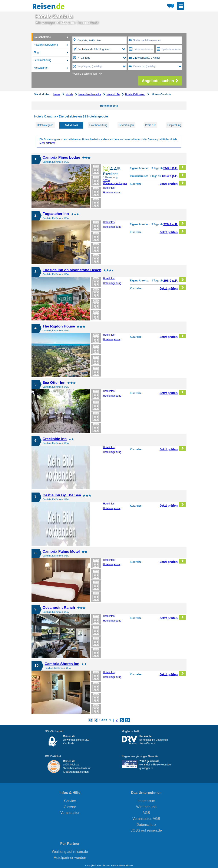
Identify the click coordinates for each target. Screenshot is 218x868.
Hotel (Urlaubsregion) (46, 45)
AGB (146, 813)
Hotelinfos (109, 188)
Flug (36, 52)
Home (57, 94)
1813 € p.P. (174, 175)
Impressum (146, 801)
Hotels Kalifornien (135, 94)
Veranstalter (70, 813)
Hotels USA (113, 94)
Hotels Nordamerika (90, 94)
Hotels (69, 94)
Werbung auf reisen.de (70, 852)
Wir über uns (146, 807)
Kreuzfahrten (41, 68)
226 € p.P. (174, 224)
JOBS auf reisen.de (146, 830)
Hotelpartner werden (70, 858)
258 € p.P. (174, 167)
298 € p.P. (174, 280)
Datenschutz (146, 825)
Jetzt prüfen (173, 183)
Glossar (70, 807)
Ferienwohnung (42, 60)
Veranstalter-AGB (146, 819)
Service (70, 801)
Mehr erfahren (47, 143)
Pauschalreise (42, 37)
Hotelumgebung (112, 193)
